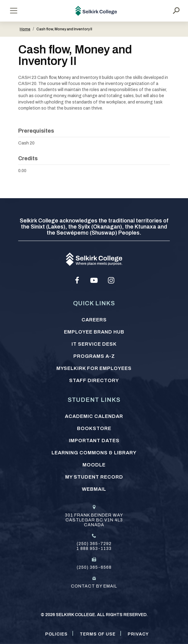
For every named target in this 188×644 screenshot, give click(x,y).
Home (25, 29)
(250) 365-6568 (94, 567)
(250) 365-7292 (94, 544)
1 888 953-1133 (94, 549)
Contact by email (94, 586)
